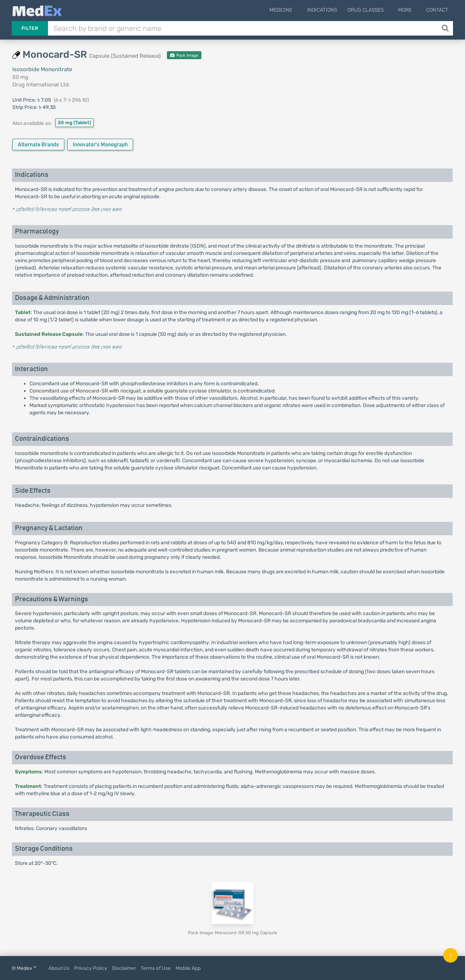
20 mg (75, 123)
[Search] (446, 28)
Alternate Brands (38, 145)
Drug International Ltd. (41, 85)
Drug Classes (374, 10)
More (409, 10)
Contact (437, 10)
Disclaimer (124, 968)
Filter (30, 28)
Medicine (293, 10)
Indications (330, 10)
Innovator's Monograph (100, 145)
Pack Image (184, 55)
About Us (59, 968)
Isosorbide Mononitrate (42, 69)
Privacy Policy (91, 968)
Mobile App (188, 968)
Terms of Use (156, 968)
